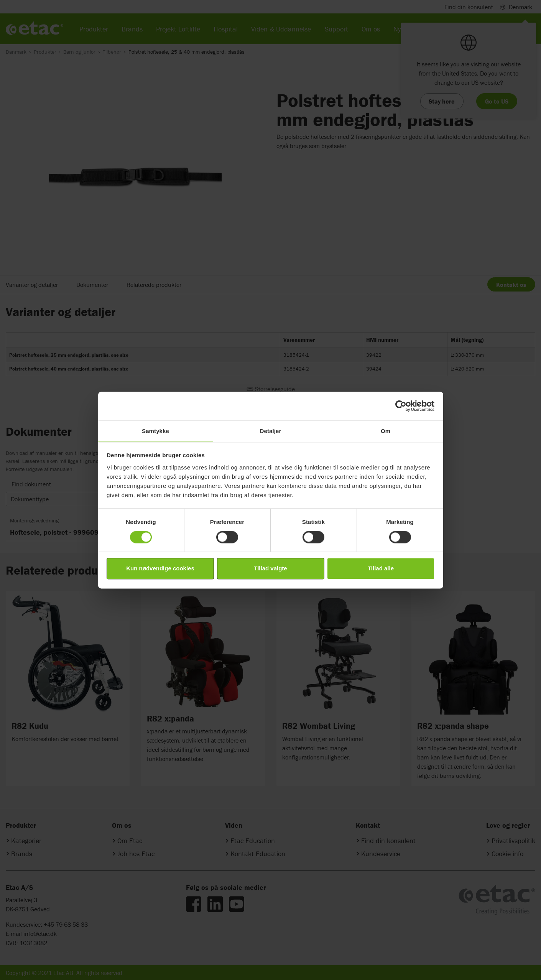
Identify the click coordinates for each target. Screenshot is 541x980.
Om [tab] (386, 431)
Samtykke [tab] (155, 431)
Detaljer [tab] (271, 431)
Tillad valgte (270, 569)
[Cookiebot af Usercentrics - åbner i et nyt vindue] (401, 406)
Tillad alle (381, 569)
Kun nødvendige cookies (160, 569)
